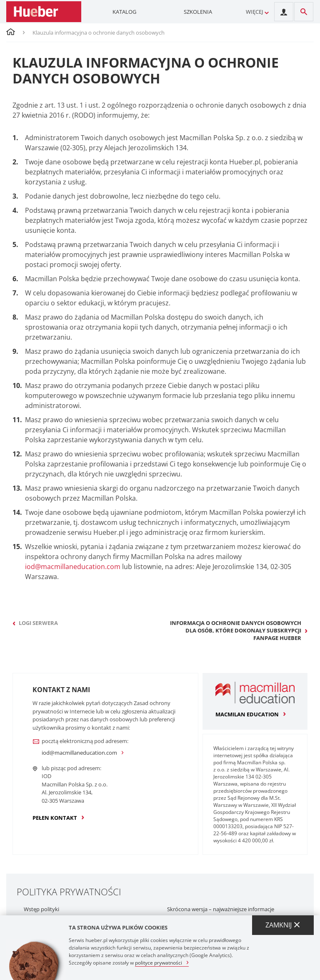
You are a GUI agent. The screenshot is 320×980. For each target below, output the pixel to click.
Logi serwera (38, 623)
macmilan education (247, 714)
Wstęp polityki (41, 909)
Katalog (124, 12)
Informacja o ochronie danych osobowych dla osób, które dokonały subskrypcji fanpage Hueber (236, 630)
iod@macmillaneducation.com (73, 567)
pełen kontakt (55, 818)
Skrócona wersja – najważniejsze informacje (221, 909)
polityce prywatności (159, 962)
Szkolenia (198, 12)
